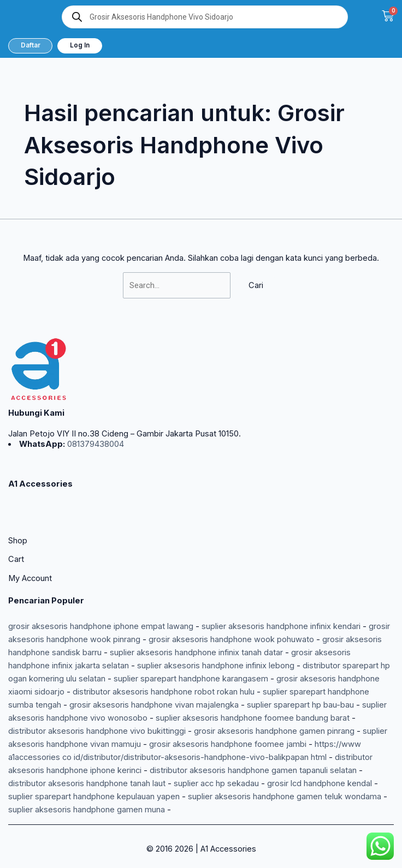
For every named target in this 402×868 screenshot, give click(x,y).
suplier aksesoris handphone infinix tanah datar (196, 653)
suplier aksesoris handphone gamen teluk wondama (285, 797)
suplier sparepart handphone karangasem (191, 679)
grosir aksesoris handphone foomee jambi (228, 744)
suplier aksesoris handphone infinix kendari (281, 626)
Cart (16, 559)
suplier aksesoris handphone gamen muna (87, 810)
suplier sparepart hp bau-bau (300, 705)
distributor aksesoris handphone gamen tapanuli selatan (253, 770)
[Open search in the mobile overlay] (205, 17)
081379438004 (94, 444)
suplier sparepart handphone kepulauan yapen (94, 797)
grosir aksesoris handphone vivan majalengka (154, 705)
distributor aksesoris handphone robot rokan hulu (164, 692)
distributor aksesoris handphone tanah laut (87, 783)
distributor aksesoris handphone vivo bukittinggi (97, 731)
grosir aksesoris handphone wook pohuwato (231, 639)
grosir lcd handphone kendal (320, 783)
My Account (30, 578)
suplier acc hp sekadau (216, 783)
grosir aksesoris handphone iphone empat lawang (101, 626)
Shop (18, 541)
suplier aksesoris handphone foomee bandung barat (253, 718)
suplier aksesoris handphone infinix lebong (216, 666)
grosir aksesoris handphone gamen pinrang (274, 731)
